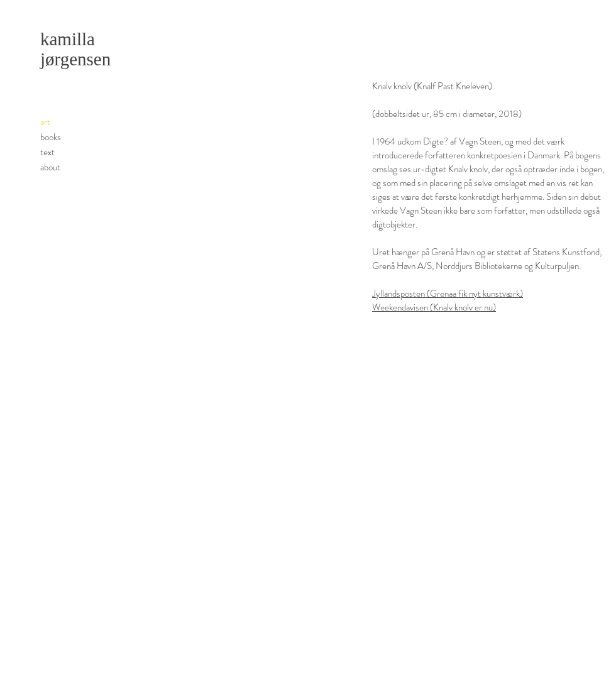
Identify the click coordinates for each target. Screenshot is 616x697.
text (47, 152)
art (45, 122)
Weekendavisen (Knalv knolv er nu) (434, 307)
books (51, 137)
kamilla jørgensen (75, 49)
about (50, 167)
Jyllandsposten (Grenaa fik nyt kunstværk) (448, 294)
